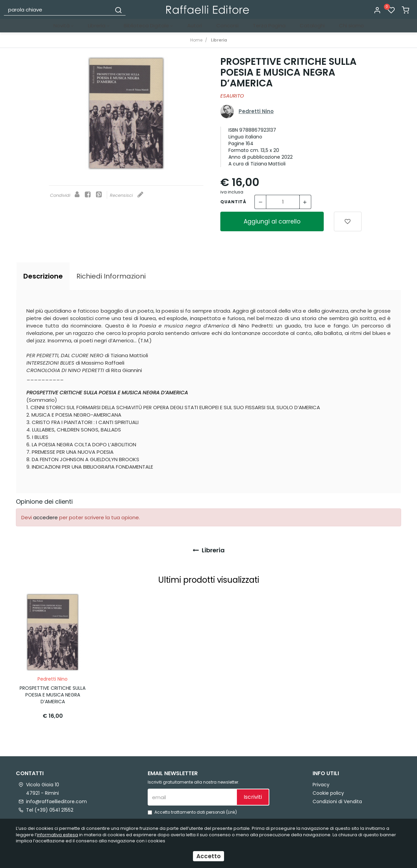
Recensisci (127, 195)
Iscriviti (253, 795)
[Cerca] (118, 9)
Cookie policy (328, 791)
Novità (64, 25)
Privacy (321, 783)
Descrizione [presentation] (43, 276)
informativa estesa (57, 835)
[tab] (43, 276)
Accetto (208, 856)
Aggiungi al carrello (272, 221)
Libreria (99, 25)
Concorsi (227, 25)
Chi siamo (351, 25)
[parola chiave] (58, 9)
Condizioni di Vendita (337, 799)
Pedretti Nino (256, 111)
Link (231, 810)
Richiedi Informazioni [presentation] (111, 276)
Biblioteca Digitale (148, 25)
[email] (192, 795)
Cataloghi (312, 25)
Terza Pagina (269, 25)
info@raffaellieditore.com (56, 799)
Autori (195, 25)
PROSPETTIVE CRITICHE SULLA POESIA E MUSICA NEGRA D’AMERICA (53, 693)
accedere (45, 517)
